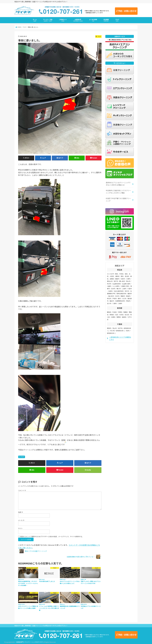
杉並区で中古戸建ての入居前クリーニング (118, 200)
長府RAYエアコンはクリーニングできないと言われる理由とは (118, 184)
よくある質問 (93, 20)
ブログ (117, 20)
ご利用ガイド (63, 20)
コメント (22, 490)
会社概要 (106, 20)
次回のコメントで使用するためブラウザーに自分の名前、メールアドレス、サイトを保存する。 (52, 536)
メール (21, 520)
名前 (21, 512)
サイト (20, 528)
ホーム (35, 20)
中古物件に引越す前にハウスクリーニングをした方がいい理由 (118, 192)
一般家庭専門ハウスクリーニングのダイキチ (29, 642)
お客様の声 (78, 20)
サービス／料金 (48, 20)
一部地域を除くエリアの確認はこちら (120, 338)
